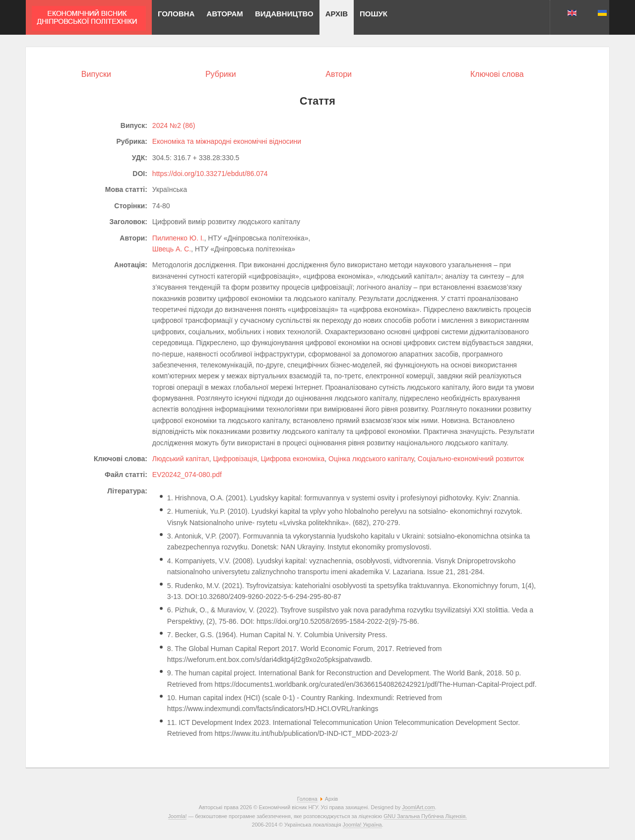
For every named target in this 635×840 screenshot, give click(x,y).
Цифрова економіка (293, 459)
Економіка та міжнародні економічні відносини (227, 141)
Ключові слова (497, 74)
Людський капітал (181, 459)
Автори (339, 74)
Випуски (96, 74)
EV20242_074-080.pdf (187, 475)
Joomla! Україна (362, 825)
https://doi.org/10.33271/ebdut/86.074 (210, 174)
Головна (307, 799)
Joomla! (178, 816)
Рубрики (221, 74)
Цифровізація (235, 459)
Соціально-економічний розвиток (471, 459)
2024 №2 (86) (174, 125)
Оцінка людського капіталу (371, 459)
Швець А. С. (172, 249)
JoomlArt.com (418, 807)
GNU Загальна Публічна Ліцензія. (425, 816)
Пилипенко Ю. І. (178, 238)
